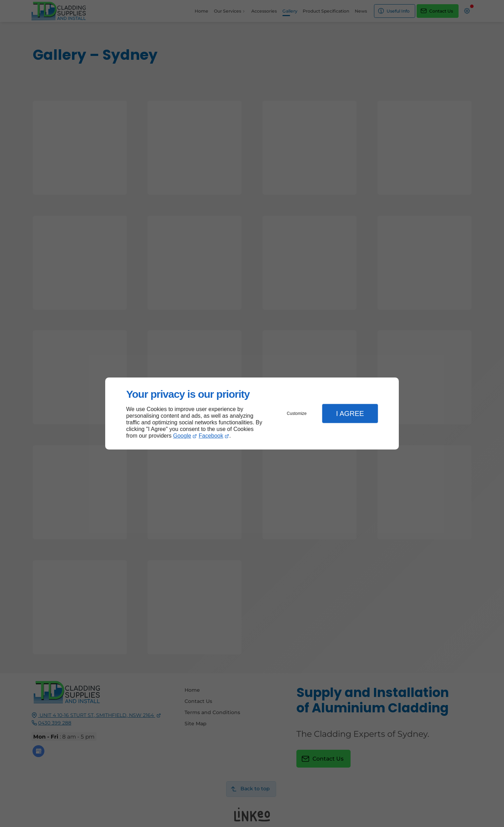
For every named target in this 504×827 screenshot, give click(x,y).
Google (182, 436)
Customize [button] (297, 413)
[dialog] (252, 414)
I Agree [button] (350, 413)
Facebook (211, 436)
